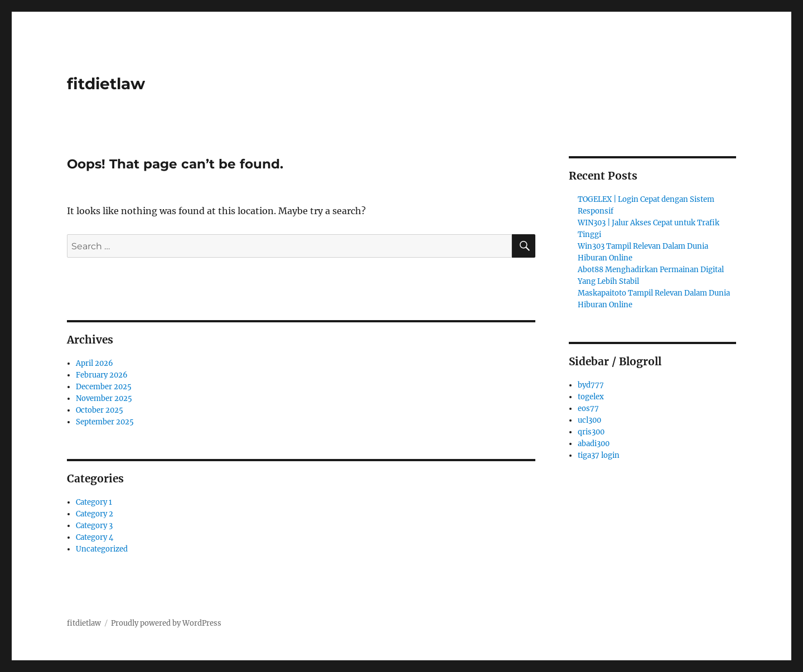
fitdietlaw (106, 84)
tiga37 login (599, 455)
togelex (591, 397)
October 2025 (100, 410)
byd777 (591, 385)
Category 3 (94, 526)
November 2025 (104, 398)
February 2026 (102, 375)
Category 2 (95, 514)
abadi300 (594, 444)
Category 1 (94, 502)
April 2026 (95, 363)
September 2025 (105, 422)
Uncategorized (102, 549)
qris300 (591, 432)
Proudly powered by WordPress (166, 623)
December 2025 (104, 387)
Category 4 (95, 537)
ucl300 (589, 420)
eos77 (588, 408)
